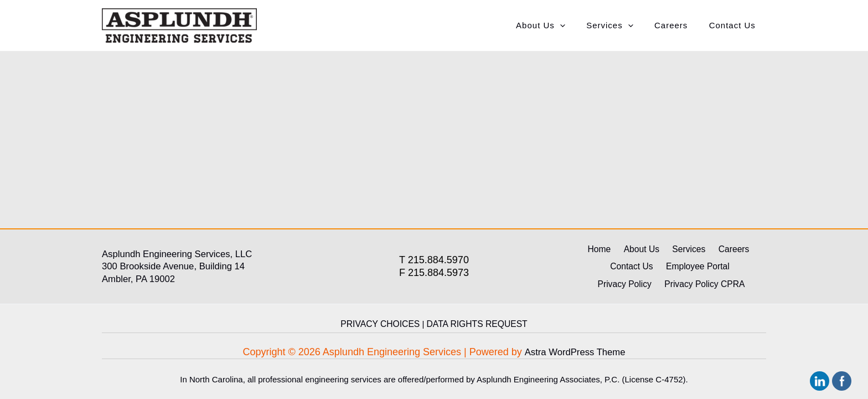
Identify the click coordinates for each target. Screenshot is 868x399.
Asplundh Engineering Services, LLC (183, 256)
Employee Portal (664, 268)
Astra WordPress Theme (575, 352)
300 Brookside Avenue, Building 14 (179, 268)
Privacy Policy (729, 268)
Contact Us (735, 25)
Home (607, 252)
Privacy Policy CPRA (672, 285)
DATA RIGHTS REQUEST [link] (475, 324)
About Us (557, 25)
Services (621, 25)
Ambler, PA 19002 (141, 281)
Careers (678, 25)
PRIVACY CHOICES (382, 324)
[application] (576, 25)
